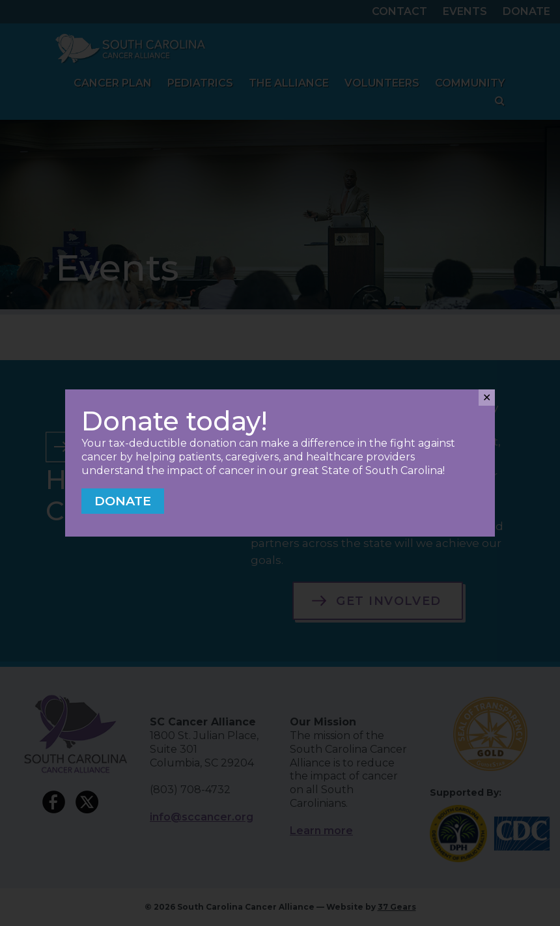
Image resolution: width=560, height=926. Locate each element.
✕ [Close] (487, 398)
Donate (123, 501)
